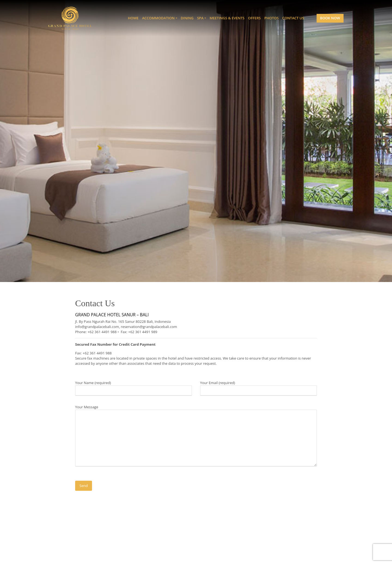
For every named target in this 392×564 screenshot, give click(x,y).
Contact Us (293, 18)
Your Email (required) (258, 387)
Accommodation (158, 18)
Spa (200, 18)
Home (133, 18)
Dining (187, 18)
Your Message (196, 436)
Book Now (330, 18)
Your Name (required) (134, 387)
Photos (272, 18)
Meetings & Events (227, 18)
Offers (254, 18)
